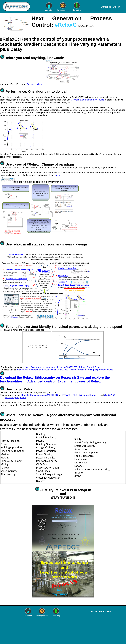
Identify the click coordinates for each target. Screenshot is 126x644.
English (116, 7)
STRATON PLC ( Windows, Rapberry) (81, 395)
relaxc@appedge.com (15, 398)
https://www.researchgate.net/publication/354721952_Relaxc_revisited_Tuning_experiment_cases (65, 370)
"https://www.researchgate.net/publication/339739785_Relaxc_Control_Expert (63, 367)
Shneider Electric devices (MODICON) (40, 395)
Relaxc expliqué (34, 84)
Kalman (58, 175)
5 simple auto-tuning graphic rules (87, 100)
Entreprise (106, 7)
